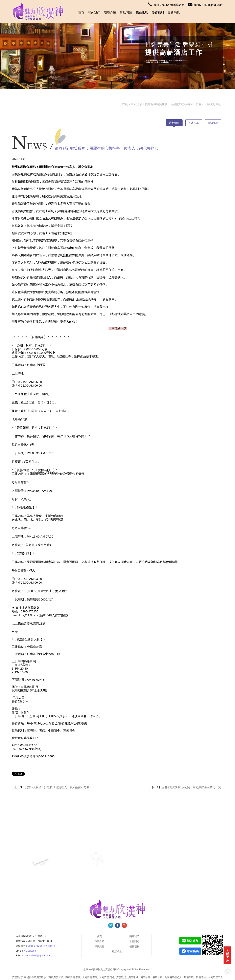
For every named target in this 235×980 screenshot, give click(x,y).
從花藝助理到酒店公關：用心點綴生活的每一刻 (191, 787)
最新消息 (174, 12)
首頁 (81, 12)
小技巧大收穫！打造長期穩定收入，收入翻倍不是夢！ (58, 787)
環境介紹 (110, 12)
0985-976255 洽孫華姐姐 (166, 5)
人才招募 (194, 123)
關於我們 (94, 12)
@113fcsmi (30, 951)
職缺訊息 (142, 12)
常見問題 (126, 12)
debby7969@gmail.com (206, 5)
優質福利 (158, 12)
